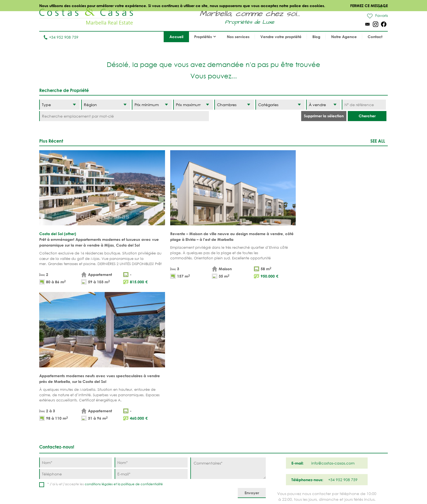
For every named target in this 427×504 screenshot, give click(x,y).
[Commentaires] (228, 324)
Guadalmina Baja (283, 444)
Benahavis (276, 394)
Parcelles (134, 411)
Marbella (231, 394)
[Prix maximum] (193, 105)
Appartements (138, 394)
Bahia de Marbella (241, 444)
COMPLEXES (135, 427)
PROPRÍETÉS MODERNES (189, 419)
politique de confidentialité (142, 340)
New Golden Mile (283, 427)
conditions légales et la (103, 340)
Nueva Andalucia (240, 411)
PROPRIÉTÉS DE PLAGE (187, 394)
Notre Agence (344, 37)
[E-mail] (151, 330)
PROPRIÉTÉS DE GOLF (186, 402)
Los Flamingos (280, 411)
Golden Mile (234, 419)
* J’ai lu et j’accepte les (105, 340)
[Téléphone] (76, 330)
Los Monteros (280, 436)
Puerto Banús (236, 402)
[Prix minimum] (152, 105)
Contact (375, 37)
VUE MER (175, 411)
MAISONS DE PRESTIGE (187, 436)
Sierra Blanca (236, 427)
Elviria (229, 436)
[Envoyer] (252, 349)
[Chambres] (234, 105)
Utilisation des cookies (281, 488)
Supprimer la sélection (324, 116)
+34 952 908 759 (61, 37)
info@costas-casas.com (61, 478)
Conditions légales (177, 488)
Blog (316, 37)
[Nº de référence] (364, 105)
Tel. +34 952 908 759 (57, 469)
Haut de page (214, 368)
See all (378, 141)
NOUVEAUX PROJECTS (144, 419)
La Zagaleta (278, 402)
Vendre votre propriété (281, 37)
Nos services (238, 37)
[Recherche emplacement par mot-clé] (124, 116)
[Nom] (76, 318)
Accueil (176, 37)
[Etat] (323, 105)
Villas (129, 402)
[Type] (60, 105)
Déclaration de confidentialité (227, 488)
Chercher (367, 116)
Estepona (275, 419)
